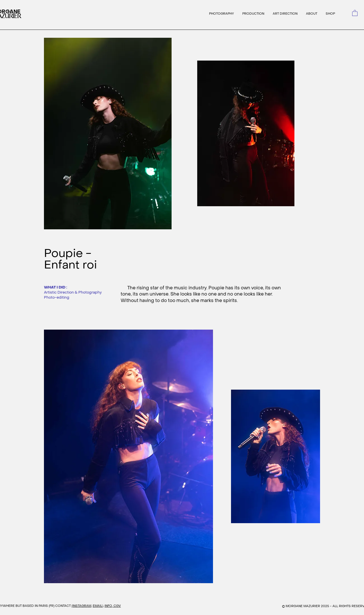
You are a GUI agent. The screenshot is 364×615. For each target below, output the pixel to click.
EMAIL (97, 606)
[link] (355, 13)
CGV (117, 606)
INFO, (109, 606)
